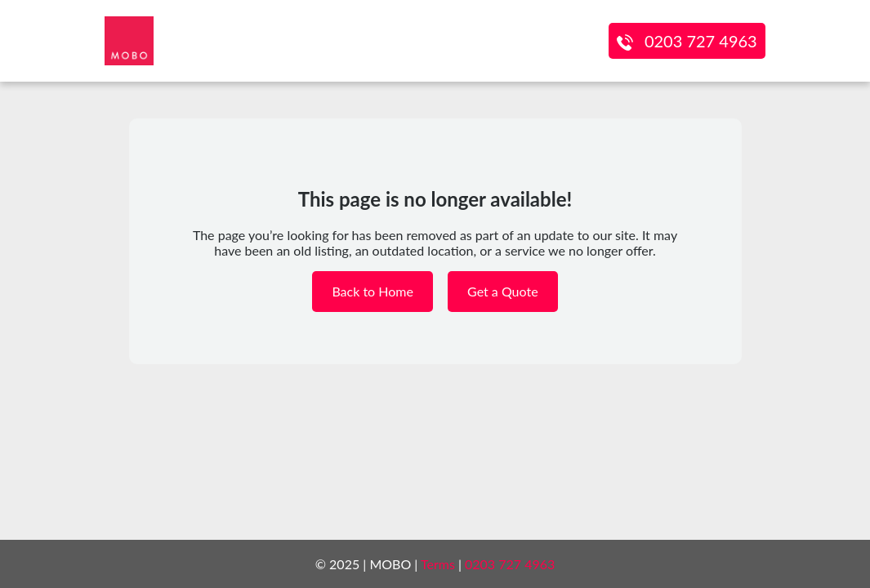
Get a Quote (503, 291)
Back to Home (373, 291)
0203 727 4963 (701, 41)
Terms (438, 564)
